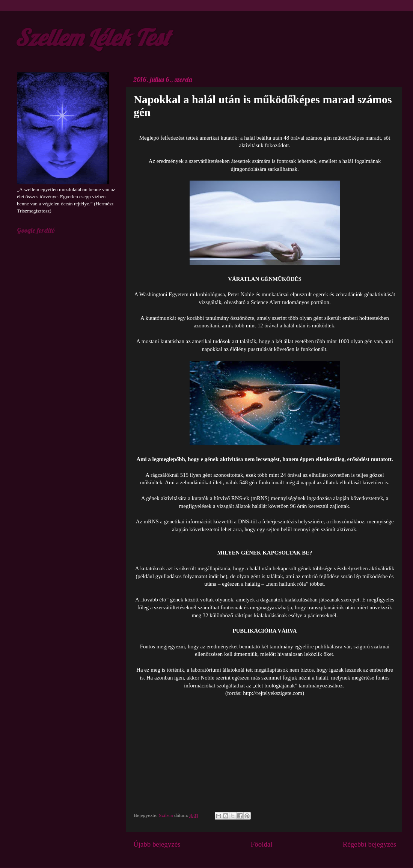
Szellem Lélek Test (92, 37)
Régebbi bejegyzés (369, 844)
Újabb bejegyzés (157, 844)
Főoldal (262, 844)
